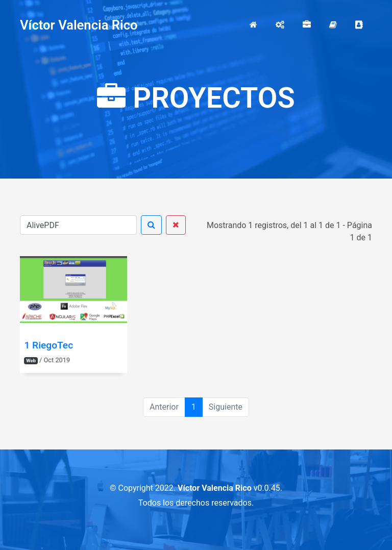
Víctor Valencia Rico (79, 25)
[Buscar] (78, 225)
